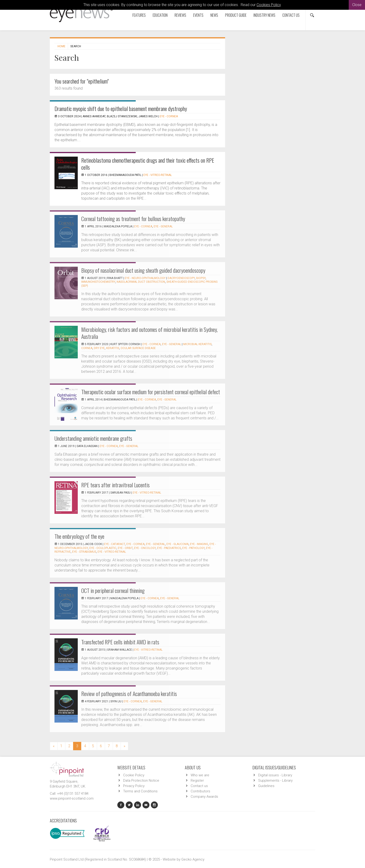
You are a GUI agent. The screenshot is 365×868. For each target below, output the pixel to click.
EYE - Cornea (169, 116)
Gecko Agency (193, 859)
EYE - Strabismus (84, 552)
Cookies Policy (269, 5)
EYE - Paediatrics (169, 548)
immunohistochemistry (98, 282)
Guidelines (266, 786)
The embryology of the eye (79, 536)
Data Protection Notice (141, 781)
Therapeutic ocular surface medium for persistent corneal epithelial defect (151, 392)
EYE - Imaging (199, 544)
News (214, 15)
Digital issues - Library (275, 775)
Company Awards (204, 797)
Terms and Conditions (140, 791)
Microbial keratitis (197, 344)
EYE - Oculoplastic (103, 548)
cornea (87, 348)
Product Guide (236, 15)
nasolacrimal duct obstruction (141, 282)
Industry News (264, 15)
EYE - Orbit (125, 548)
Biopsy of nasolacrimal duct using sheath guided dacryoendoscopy (143, 270)
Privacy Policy (134, 786)
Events (198, 15)
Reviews (180, 15)
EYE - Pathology (193, 548)
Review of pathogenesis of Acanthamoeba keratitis (129, 693)
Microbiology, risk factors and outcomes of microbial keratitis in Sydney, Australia (149, 333)
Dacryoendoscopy (181, 278)
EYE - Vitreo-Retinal (158, 175)
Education (160, 15)
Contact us (291, 15)
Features (139, 15)
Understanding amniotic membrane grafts (93, 438)
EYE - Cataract (115, 544)
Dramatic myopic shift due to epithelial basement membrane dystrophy (121, 108)
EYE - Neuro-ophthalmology (145, 278)
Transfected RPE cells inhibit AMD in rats (120, 642)
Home (61, 46)
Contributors (200, 791)
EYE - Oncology (145, 548)
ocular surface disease (138, 348)
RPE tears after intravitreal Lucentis (115, 485)
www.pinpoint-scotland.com (72, 798)
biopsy (201, 278)
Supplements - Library (275, 781)
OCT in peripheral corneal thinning (113, 590)
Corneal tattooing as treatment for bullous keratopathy (133, 219)
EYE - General (163, 226)
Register (197, 781)
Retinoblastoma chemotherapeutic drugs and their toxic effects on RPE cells (148, 164)
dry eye (99, 348)
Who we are (200, 775)
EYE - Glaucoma (177, 544)
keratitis (113, 348)
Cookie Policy (134, 775)
